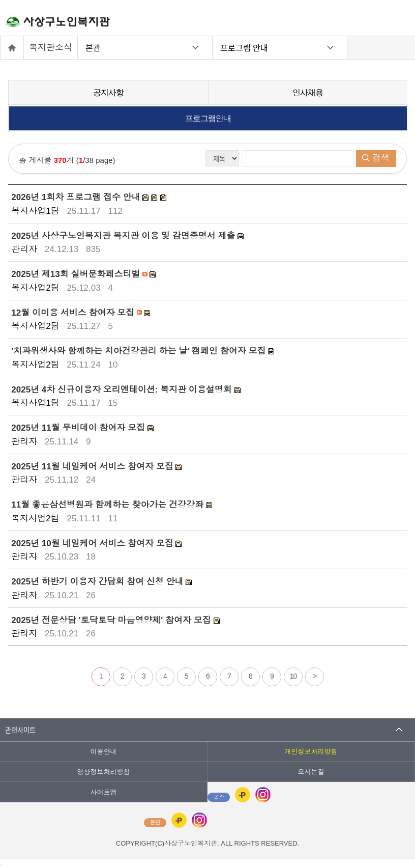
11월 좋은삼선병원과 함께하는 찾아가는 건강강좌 (109, 505)
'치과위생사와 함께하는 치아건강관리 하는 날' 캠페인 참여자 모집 (140, 351)
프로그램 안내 (244, 47)
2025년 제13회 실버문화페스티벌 (77, 274)
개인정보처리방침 (311, 752)
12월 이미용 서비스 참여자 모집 (74, 312)
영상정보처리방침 (104, 772)
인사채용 (308, 92)
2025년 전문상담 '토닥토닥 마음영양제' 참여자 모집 (112, 620)
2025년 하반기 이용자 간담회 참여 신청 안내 (98, 582)
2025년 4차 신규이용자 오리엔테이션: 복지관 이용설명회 (123, 389)
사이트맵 (104, 792)
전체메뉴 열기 (397, 20)
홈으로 (12, 48)
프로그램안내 (208, 118)
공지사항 (108, 92)
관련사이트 (20, 730)
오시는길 (311, 772)
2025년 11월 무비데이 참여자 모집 (79, 428)
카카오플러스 (243, 795)
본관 (93, 47)
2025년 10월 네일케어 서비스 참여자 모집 (93, 543)
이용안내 (104, 752)
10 (293, 676)
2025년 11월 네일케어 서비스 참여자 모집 (93, 466)
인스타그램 (263, 795)
